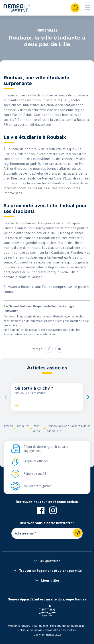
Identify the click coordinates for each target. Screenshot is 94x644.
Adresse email (25, 533)
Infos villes (36, 428)
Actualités (23, 426)
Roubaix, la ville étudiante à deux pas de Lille (68, 428)
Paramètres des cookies (60, 630)
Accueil (8, 426)
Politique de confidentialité (67, 626)
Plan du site (40, 626)
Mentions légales (19, 626)
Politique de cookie (30, 630)
